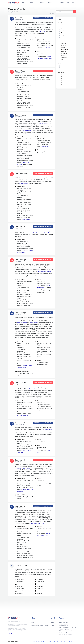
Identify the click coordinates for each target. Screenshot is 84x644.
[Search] (65, 12)
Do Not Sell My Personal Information (41, 625)
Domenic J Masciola (35, 389)
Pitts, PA (63, 60)
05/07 (66, 625)
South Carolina (64, 37)
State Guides (23, 3)
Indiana (62, 27)
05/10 (66, 624)
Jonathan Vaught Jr (28, 130)
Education (42, 2)
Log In (68, 3)
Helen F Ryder (19, 468)
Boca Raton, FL (64, 43)
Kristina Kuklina (48, 429)
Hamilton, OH (64, 54)
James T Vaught (34, 323)
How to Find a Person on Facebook (67, 627)
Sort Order (51, 14)
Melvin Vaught (41, 523)
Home (33, 622)
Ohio (62, 33)
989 (61, 85)
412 (61, 76)
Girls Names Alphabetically (65, 631)
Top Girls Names (63, 632)
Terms (52, 622)
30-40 (62, 68)
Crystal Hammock (24, 183)
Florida (62, 25)
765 (61, 83)
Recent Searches (63, 622)
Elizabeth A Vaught (22, 323)
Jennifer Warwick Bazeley (44, 271)
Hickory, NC (63, 56)
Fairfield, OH (63, 51)
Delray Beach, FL (65, 49)
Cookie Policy (54, 628)
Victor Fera (18, 431)
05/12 (60, 624)
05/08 (63, 625)
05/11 (63, 624)
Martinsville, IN (64, 58)
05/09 (60, 625)
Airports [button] (62, 2)
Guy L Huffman (27, 468)
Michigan (63, 29)
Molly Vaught (42, 31)
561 (61, 81)
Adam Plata (36, 233)
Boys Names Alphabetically (65, 634)
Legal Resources (32, 3)
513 (61, 78)
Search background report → (43, 18)
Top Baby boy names (64, 629)
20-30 (62, 66)
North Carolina (64, 31)
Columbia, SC (64, 47)
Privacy (53, 625)
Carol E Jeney (34, 523)
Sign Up (74, 3)
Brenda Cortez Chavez (46, 233)
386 (61, 74)
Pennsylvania (64, 35)
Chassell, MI (63, 45)
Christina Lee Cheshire (43, 123)
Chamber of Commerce (50, 3)
